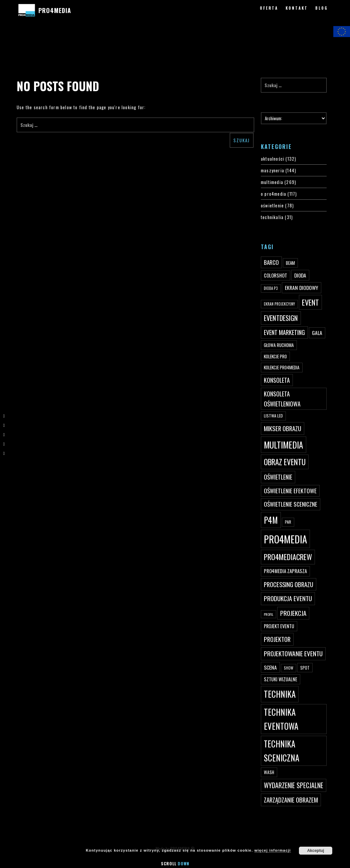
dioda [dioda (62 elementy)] (300, 275)
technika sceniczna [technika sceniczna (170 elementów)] (282, 751)
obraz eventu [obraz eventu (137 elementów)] (285, 462)
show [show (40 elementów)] (289, 668)
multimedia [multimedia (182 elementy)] (284, 445)
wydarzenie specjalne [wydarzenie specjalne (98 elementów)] (294, 785)
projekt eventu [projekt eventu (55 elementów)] (279, 626)
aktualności (273, 159)
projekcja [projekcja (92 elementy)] (293, 613)
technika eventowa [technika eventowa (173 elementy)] (281, 719)
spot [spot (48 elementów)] (305, 668)
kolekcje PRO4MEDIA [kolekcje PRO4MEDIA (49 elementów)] (282, 367)
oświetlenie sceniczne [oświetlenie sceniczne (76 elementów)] (291, 504)
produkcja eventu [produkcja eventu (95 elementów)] (288, 598)
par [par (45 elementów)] (288, 522)
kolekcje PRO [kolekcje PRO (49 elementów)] (275, 356)
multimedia (272, 182)
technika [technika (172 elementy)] (280, 694)
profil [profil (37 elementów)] (269, 614)
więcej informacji (273, 850)
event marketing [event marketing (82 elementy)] (284, 332)
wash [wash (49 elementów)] (269, 772)
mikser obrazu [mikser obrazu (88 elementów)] (283, 428)
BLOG (322, 8)
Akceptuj (316, 851)
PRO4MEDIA (55, 10)
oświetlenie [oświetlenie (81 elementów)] (278, 477)
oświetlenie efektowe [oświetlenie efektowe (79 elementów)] (290, 491)
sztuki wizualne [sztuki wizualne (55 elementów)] (281, 679)
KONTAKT (297, 8)
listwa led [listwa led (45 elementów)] (273, 416)
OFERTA (269, 8)
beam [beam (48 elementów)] (290, 263)
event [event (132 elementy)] (310, 302)
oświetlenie (272, 205)
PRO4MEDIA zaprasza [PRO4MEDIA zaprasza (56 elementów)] (285, 571)
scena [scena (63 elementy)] (270, 667)
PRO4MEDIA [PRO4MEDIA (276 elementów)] (285, 539)
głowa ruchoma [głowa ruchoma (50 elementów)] (279, 345)
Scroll (175, 863)
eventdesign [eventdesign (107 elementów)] (281, 318)
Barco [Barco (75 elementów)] (271, 262)
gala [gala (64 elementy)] (317, 333)
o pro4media (274, 194)
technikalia (272, 217)
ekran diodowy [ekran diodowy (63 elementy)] (302, 288)
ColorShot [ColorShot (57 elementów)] (276, 275)
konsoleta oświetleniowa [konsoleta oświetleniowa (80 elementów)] (282, 399)
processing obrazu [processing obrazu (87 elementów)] (289, 584)
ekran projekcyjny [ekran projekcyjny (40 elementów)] (279, 304)
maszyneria (273, 170)
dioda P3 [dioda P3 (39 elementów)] (271, 288)
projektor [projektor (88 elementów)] (277, 639)
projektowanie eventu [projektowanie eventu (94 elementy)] (293, 653)
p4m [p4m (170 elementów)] (271, 520)
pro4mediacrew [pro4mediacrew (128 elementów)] (288, 557)
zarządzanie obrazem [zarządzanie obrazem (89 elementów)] (291, 800)
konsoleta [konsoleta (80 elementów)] (277, 380)
